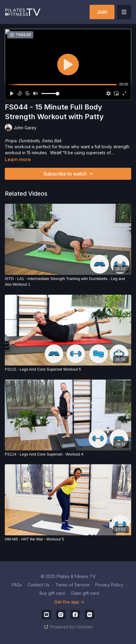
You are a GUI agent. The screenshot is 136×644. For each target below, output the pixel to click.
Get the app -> (69, 602)
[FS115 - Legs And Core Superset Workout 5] (68, 369)
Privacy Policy (109, 585)
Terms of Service (72, 585)
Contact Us (39, 585)
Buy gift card (52, 593)
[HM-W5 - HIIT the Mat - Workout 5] (68, 539)
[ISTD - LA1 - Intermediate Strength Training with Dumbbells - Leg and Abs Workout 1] (68, 282)
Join (102, 12)
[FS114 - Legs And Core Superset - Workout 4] (68, 454)
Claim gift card (85, 593)
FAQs (17, 585)
